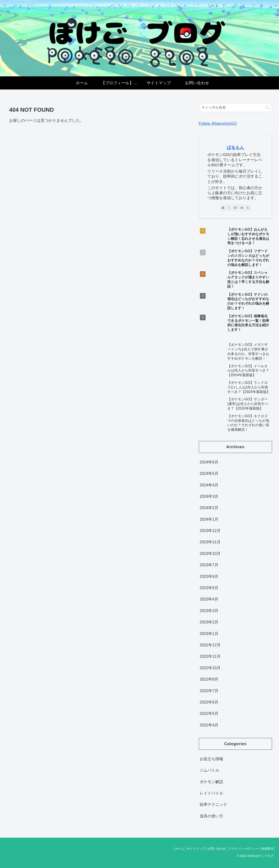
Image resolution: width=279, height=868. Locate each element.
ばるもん (235, 148)
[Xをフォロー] (229, 208)
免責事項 (266, 849)
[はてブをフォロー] (235, 208)
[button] (268, 107)
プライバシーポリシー (240, 849)
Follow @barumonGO (218, 124)
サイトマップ (188, 849)
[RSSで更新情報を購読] (248, 208)
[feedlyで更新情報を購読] (242, 208)
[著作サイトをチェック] (223, 208)
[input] (235, 108)
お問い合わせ (211, 849)
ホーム (170, 849)
